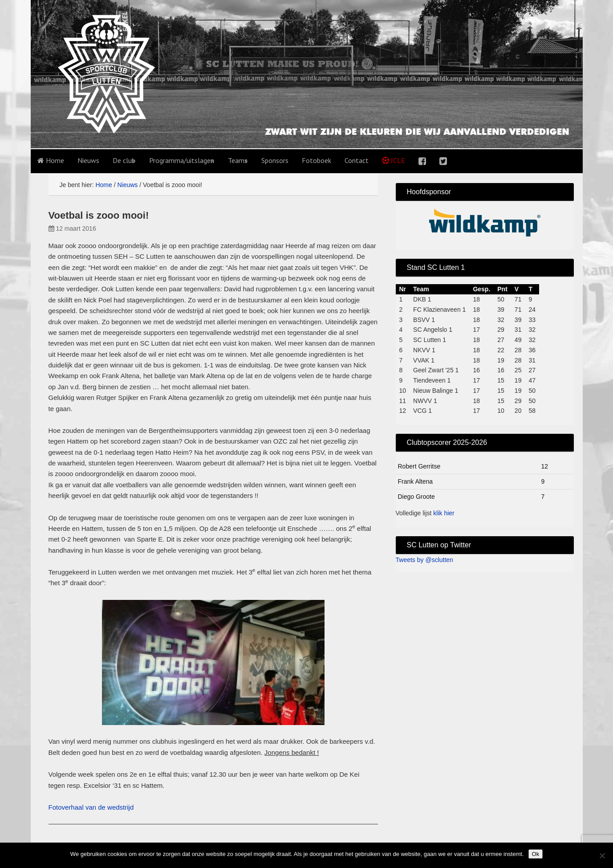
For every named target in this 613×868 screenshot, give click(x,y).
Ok (536, 854)
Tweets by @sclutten (424, 560)
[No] (602, 856)
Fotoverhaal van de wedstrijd (91, 807)
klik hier (444, 513)
